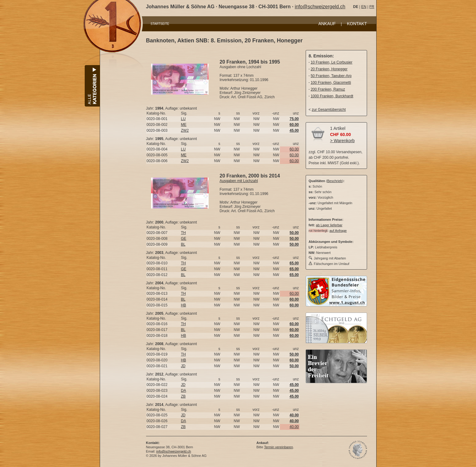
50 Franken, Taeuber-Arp (331, 76)
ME (184, 125)
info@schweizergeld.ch (320, 7)
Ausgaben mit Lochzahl (239, 181)
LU (183, 119)
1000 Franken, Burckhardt (332, 96)
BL (183, 244)
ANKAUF (327, 24)
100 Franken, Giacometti (331, 83)
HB (184, 305)
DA (184, 391)
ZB (183, 396)
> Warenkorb (342, 141)
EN (364, 7)
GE (184, 239)
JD (183, 366)
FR (372, 7)
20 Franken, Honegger (329, 69)
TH (184, 233)
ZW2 (185, 130)
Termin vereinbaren (278, 447)
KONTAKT (357, 24)
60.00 (294, 149)
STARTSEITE (160, 24)
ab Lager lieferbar (329, 225)
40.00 (294, 427)
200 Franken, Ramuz (328, 89)
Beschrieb (335, 181)
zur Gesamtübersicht (329, 110)
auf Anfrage (338, 231)
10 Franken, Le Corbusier (331, 62)
